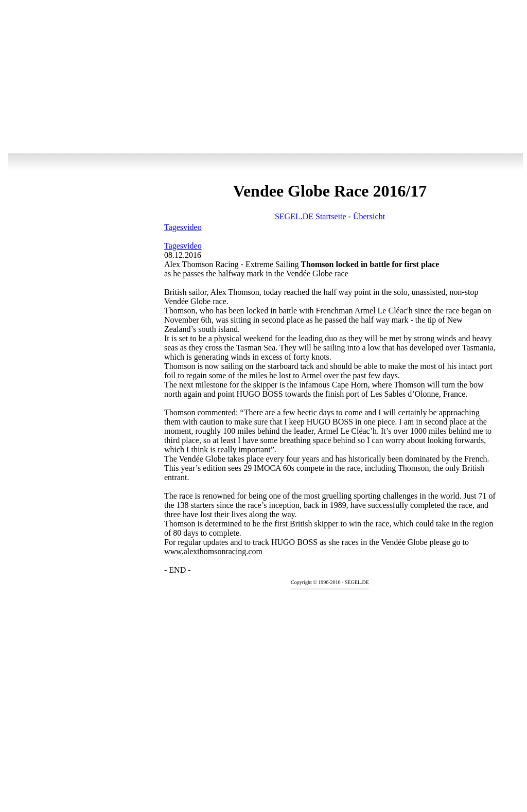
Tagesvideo (183, 227)
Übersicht (369, 216)
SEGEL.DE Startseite (311, 216)
